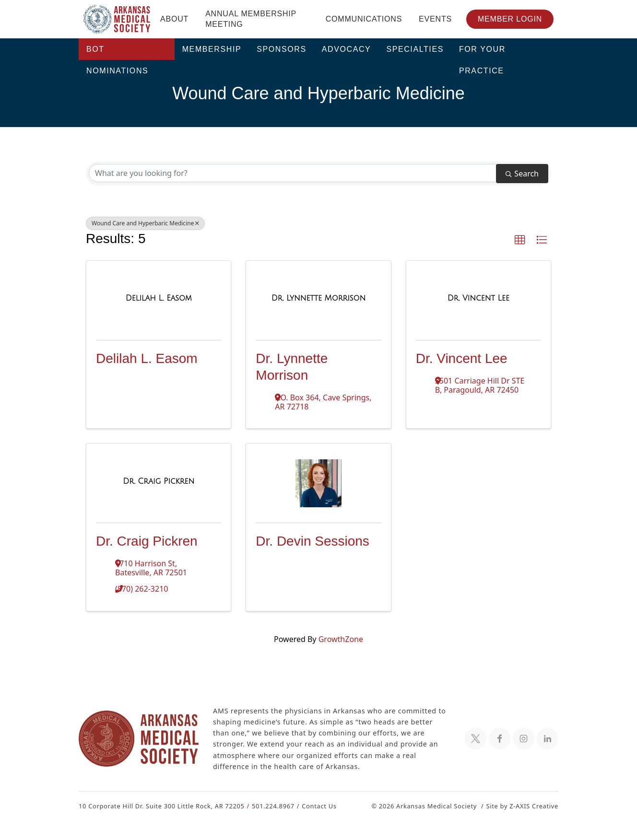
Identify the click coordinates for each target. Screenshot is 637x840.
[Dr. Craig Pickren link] (159, 481)
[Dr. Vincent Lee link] (478, 298)
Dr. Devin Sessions (313, 541)
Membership (212, 49)
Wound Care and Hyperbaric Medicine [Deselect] (143, 223)
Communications (364, 19)
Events (435, 19)
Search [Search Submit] (522, 173)
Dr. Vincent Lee (462, 358)
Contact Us (313, 806)
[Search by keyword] (293, 173)
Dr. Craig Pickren (147, 541)
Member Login (510, 19)
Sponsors (282, 49)
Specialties (415, 49)
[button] (520, 240)
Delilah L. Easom (147, 358)
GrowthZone (340, 639)
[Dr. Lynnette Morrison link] (318, 298)
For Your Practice (482, 52)
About (174, 19)
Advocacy (347, 49)
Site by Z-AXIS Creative (522, 806)
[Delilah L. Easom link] (159, 298)
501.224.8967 (269, 806)
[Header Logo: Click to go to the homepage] (117, 19)
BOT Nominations (117, 52)
